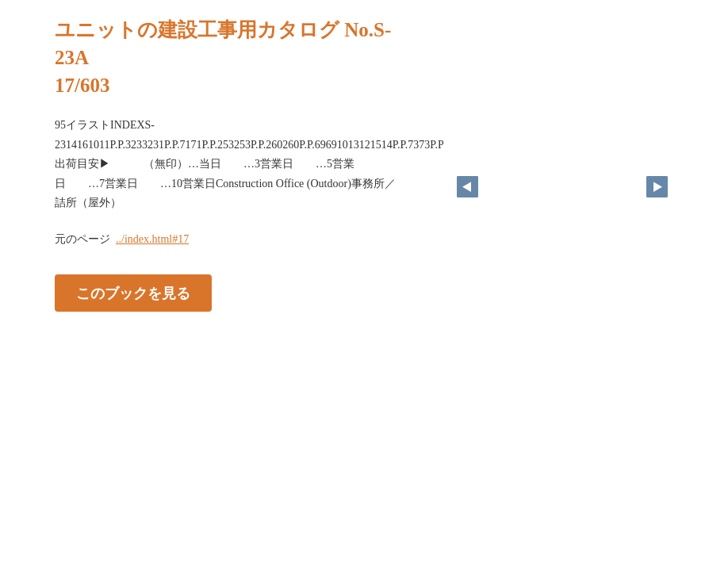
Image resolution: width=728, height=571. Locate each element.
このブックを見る (133, 293)
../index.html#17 (152, 239)
